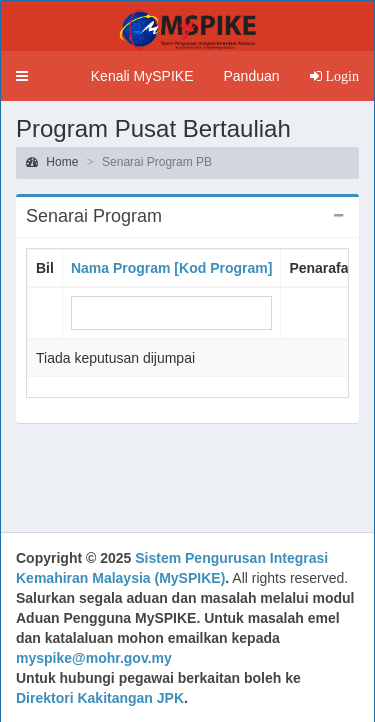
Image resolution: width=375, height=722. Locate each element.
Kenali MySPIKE (142, 76)
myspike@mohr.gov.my (94, 658)
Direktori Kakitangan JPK (100, 698)
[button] (22, 76)
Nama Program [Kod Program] (171, 268)
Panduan (251, 76)
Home (52, 162)
